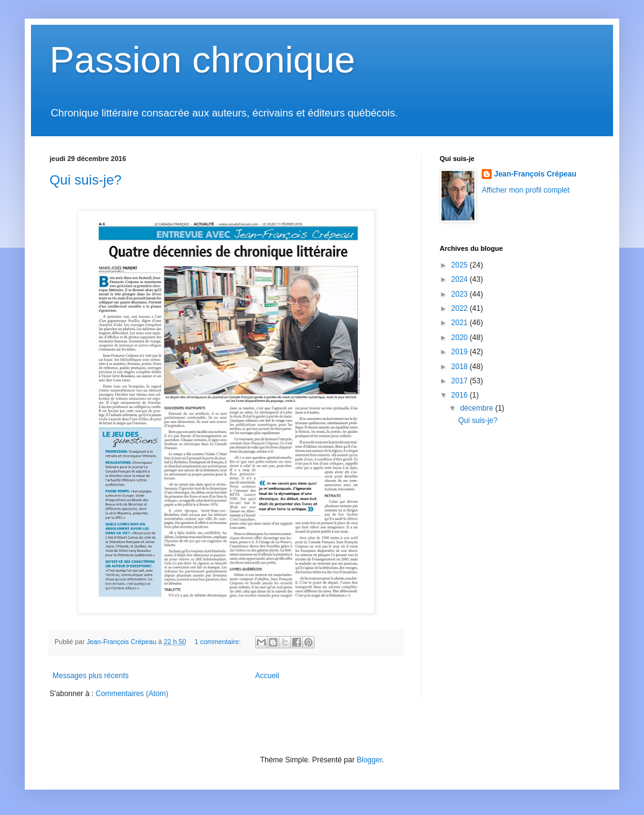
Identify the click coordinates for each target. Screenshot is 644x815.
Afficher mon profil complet (526, 190)
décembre (478, 408)
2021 (461, 323)
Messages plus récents (91, 676)
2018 (461, 367)
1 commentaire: (218, 642)
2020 (461, 338)
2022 (461, 308)
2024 (461, 279)
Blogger (369, 760)
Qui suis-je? (85, 180)
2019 (461, 352)
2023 (461, 294)
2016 (461, 395)
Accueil (267, 676)
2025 (461, 265)
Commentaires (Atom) (132, 694)
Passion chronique (202, 60)
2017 (461, 381)
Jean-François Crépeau (535, 174)
